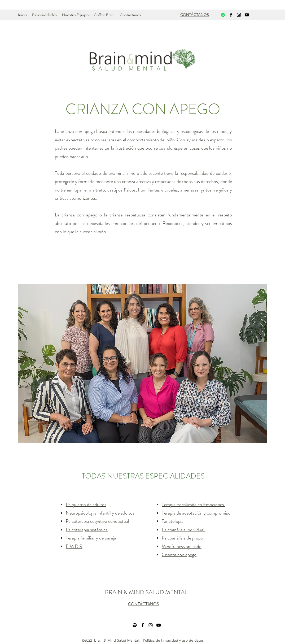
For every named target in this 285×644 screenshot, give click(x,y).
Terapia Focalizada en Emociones (193, 504)
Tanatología (173, 521)
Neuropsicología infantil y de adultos (100, 513)
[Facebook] (231, 15)
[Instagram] (239, 15)
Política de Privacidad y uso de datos (173, 640)
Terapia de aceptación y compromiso (197, 513)
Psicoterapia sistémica (87, 530)
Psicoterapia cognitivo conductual (97, 521)
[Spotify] (223, 15)
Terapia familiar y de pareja (91, 538)
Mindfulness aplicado (182, 546)
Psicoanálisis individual (184, 530)
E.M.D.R (74, 546)
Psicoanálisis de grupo (183, 538)
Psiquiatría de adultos (86, 504)
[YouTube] (247, 15)
